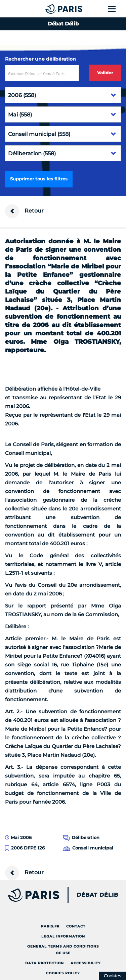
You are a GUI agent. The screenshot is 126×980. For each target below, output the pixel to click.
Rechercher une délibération (40, 59)
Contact (76, 926)
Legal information (63, 936)
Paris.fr (50, 926)
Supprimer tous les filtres (39, 179)
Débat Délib (97, 895)
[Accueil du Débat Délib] (50, 9)
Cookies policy (63, 973)
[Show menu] (116, 9)
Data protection (45, 963)
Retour (24, 211)
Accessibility (86, 963)
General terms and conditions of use (63, 950)
